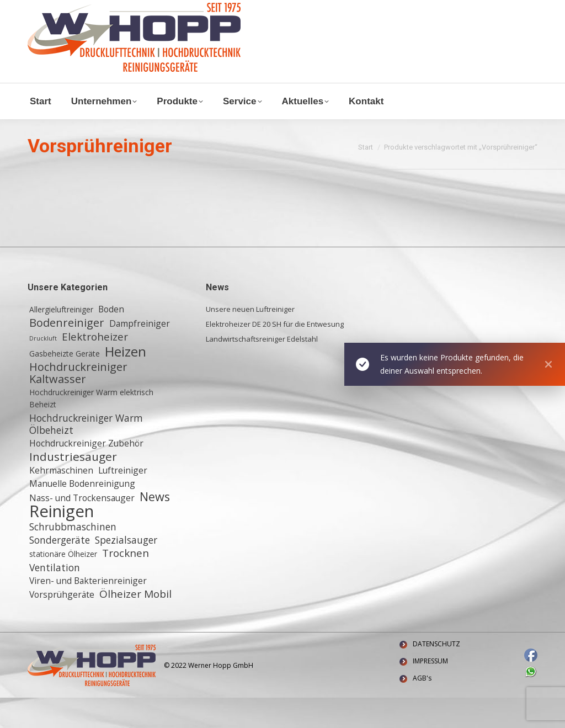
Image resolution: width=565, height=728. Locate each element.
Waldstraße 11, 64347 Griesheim (91, 21)
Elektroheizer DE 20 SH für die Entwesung (275, 354)
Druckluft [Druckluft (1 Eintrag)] (43, 369)
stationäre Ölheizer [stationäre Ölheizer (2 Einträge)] (63, 584)
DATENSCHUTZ (436, 674)
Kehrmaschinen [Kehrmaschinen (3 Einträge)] (61, 501)
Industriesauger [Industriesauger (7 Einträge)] (73, 487)
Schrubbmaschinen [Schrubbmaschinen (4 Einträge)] (73, 557)
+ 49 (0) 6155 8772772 (165, 9)
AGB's (422, 708)
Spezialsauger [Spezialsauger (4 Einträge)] (126, 570)
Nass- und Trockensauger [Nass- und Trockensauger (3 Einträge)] (82, 528)
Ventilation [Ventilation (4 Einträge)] (55, 598)
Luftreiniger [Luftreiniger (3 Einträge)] (123, 501)
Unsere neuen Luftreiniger (250, 339)
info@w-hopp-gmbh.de (70, 9)
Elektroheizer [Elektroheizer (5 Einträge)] (95, 367)
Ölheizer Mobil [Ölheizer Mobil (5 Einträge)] (135, 624)
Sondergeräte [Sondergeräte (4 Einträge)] (60, 570)
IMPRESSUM (430, 691)
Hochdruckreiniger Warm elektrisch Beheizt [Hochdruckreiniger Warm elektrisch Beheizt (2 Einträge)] (91, 429)
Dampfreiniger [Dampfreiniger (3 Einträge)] (140, 354)
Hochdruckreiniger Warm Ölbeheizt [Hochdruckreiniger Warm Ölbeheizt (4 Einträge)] (86, 454)
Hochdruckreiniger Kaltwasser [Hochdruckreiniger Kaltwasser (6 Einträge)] (78, 403)
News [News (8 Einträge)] (155, 527)
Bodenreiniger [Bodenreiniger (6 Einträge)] (67, 353)
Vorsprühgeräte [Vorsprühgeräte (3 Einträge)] (62, 625)
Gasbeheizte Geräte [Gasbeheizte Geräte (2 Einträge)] (65, 384)
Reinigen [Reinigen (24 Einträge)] (62, 541)
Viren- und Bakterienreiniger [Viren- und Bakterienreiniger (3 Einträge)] (88, 611)
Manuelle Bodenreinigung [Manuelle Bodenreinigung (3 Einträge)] (82, 514)
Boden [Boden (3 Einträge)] (111, 339)
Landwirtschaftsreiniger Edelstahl (262, 369)
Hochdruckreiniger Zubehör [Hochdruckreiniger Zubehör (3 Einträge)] (86, 474)
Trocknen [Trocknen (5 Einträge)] (126, 583)
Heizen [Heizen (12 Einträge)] (126, 382)
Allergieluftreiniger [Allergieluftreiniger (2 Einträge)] (61, 340)
